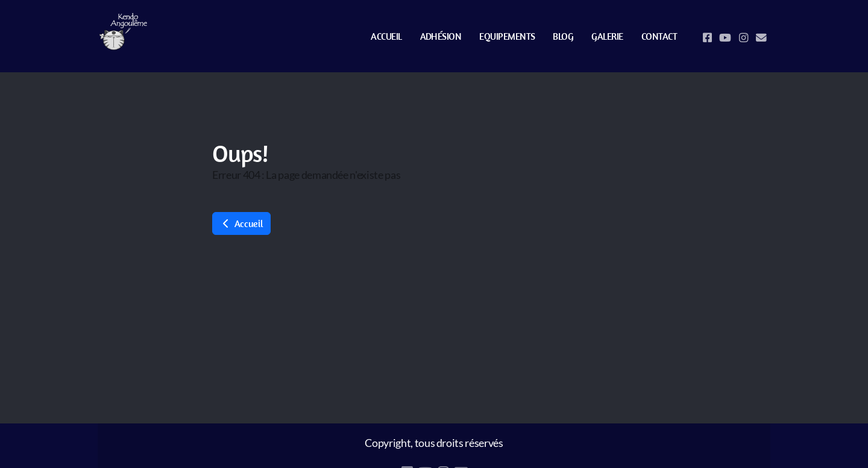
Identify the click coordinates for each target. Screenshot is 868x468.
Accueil (241, 223)
